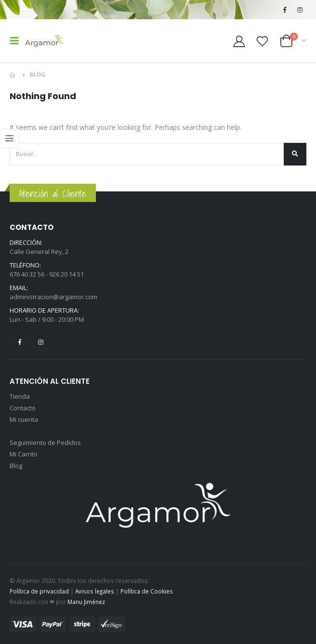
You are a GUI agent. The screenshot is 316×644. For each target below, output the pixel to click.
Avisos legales (95, 591)
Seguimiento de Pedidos (45, 442)
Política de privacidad (39, 591)
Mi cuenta (24, 419)
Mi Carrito (24, 454)
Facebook (20, 342)
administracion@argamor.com (53, 297)
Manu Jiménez (86, 602)
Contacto (23, 408)
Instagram (41, 342)
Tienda (20, 396)
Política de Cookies (147, 591)
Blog (16, 466)
